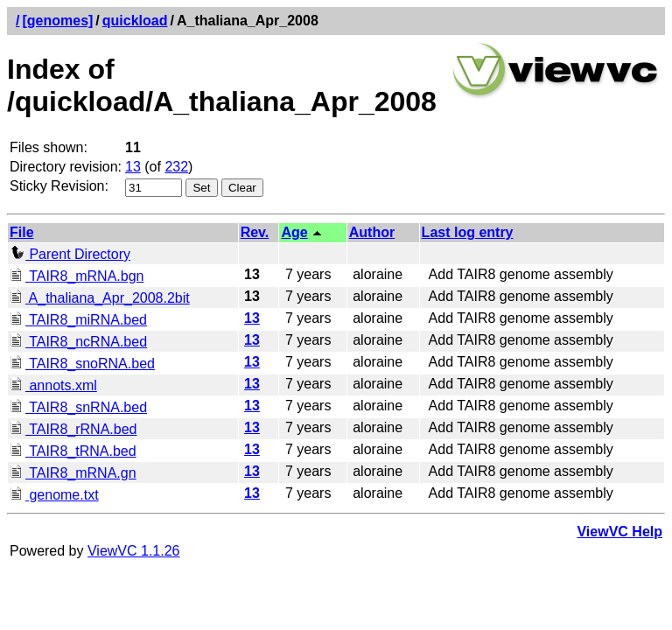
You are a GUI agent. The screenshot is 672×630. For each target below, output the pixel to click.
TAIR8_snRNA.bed (78, 407)
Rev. (255, 232)
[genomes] (57, 21)
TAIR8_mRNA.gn (73, 473)
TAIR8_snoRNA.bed (82, 364)
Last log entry (468, 232)
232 (176, 167)
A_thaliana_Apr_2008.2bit (100, 298)
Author (372, 232)
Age (294, 232)
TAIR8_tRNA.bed (73, 451)
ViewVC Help (619, 532)
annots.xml (53, 385)
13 (133, 167)
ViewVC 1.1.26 (134, 551)
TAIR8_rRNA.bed (73, 429)
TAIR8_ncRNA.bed (78, 342)
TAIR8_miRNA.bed (78, 320)
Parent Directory (70, 254)
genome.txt (54, 495)
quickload (135, 21)
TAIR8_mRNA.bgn (77, 276)
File (22, 232)
